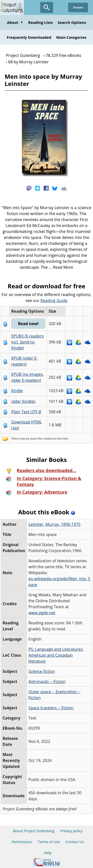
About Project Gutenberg (33, 831)
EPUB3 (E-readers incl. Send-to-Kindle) (27, 342)
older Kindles (23, 401)
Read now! (28, 324)
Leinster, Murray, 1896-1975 (54, 524)
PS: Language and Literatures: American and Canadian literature (56, 655)
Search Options (72, 22)
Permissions (22, 842)
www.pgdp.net (42, 613)
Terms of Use (49, 842)
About (15, 22)
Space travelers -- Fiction (51, 708)
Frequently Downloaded (29, 37)
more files (36, 438)
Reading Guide (54, 301)
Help (48, 853)
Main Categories (71, 37)
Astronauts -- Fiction (47, 681)
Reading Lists (41, 22)
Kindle (17, 391)
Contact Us (75, 842)
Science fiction (42, 671)
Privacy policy (72, 831)
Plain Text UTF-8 (26, 412)
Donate (78, 7)
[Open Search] (47, 7)
